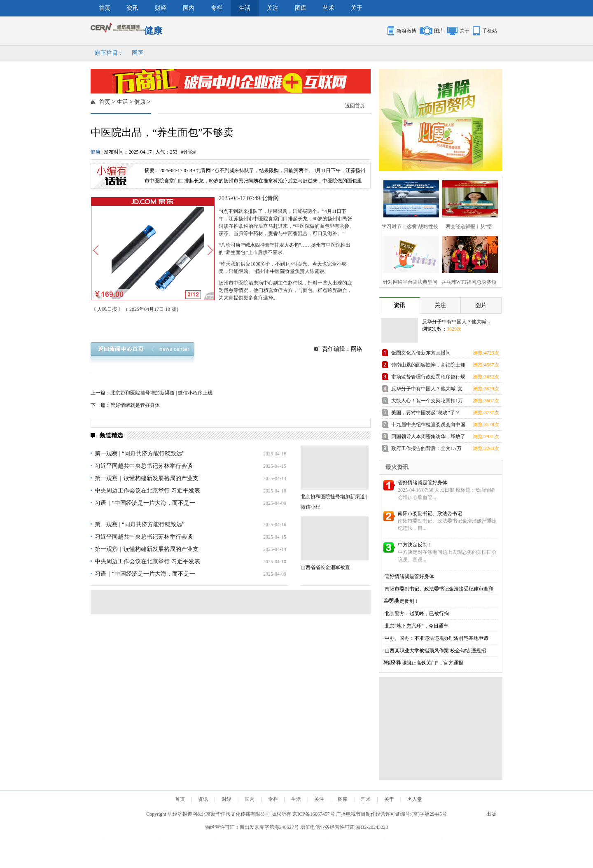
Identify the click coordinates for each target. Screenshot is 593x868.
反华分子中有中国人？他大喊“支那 (427, 390)
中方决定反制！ (415, 545)
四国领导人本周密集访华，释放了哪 (428, 438)
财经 (161, 8)
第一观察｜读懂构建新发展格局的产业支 (147, 478)
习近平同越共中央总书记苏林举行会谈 (144, 466)
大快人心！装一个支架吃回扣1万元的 (427, 402)
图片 (481, 305)
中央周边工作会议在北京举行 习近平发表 (147, 491)
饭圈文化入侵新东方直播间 (421, 353)
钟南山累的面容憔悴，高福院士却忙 (428, 366)
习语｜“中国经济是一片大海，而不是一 (145, 503)
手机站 (490, 31)
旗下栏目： (109, 53)
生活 (245, 8)
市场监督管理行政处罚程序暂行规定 (428, 378)
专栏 (217, 8)
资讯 (133, 8)
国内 (189, 8)
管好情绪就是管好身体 (135, 405)
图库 (301, 8)
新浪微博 (406, 31)
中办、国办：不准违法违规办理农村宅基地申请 (437, 638)
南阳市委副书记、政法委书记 (430, 513)
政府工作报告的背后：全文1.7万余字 (426, 450)
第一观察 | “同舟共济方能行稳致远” (140, 454)
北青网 (270, 198)
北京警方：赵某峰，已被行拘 (417, 614)
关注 (273, 8)
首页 (105, 8)
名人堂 (415, 799)
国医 (138, 53)
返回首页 (355, 106)
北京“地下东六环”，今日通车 (417, 626)
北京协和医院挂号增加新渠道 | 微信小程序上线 (161, 393)
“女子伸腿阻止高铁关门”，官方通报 (424, 663)
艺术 (329, 8)
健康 (140, 102)
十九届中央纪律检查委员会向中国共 (428, 426)
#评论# (188, 152)
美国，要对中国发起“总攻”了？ (426, 413)
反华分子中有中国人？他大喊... (456, 322)
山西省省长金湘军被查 (325, 567)
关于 (357, 8)
